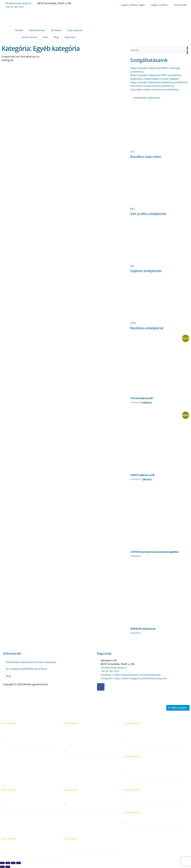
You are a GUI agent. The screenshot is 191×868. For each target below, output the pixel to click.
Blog (56, 37)
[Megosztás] (13, 863)
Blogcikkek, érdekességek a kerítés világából (155, 79)
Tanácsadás (180, 5)
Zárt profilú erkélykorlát (148, 214)
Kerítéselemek (37, 30)
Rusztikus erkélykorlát (147, 328)
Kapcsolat (70, 37)
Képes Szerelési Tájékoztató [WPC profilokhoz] (156, 75)
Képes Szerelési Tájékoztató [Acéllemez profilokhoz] (159, 82)
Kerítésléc (56, 30)
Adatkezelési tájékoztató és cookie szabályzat (31, 662)
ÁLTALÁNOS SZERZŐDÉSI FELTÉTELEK (27, 669)
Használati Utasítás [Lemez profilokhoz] (152, 86)
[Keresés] (187, 50)
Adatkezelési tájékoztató (147, 98)
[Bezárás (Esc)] (19, 863)
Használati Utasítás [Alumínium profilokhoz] (155, 90)
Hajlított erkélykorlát (146, 271)
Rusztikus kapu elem (146, 157)
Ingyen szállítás (159, 5)
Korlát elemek (29, 37)
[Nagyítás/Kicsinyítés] (2, 863)
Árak (45, 37)
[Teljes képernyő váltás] (8, 863)
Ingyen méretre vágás (133, 5)
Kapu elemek (75, 30)
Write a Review (177, 708)
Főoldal (19, 30)
